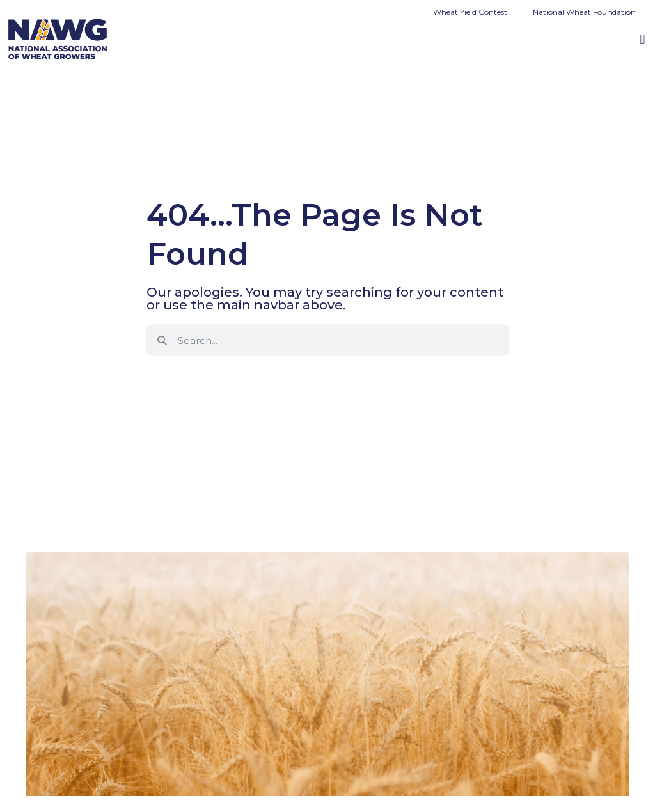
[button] (643, 39)
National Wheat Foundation (584, 12)
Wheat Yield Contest (470, 12)
